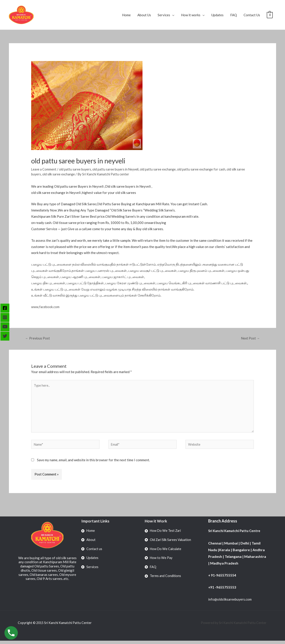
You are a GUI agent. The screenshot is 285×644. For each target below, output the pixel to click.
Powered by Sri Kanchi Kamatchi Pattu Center (233, 626)
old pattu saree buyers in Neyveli (118, 169)
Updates (217, 15)
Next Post (250, 338)
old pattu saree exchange (162, 169)
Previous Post (38, 338)
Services (164, 15)
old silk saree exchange (60, 174)
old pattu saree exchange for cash (207, 169)
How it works (191, 15)
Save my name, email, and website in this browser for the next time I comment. (93, 463)
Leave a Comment (44, 169)
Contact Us (252, 15)
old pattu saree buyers (76, 169)
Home (126, 15)
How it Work (156, 524)
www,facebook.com (45, 307)
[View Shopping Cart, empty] (270, 15)
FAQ (234, 15)
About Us (144, 15)
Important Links (96, 524)
